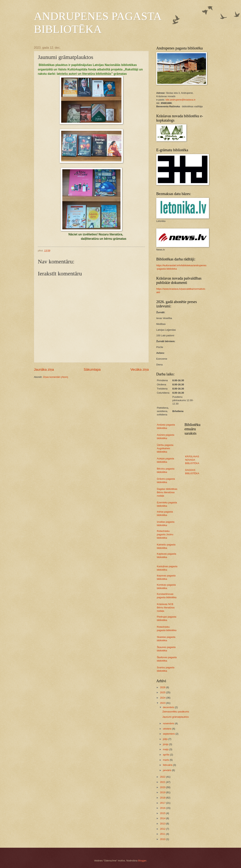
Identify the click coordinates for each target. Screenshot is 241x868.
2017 (163, 803)
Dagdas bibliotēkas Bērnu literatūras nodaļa (167, 492)
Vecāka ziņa (140, 370)
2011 (163, 834)
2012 (163, 829)
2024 (163, 698)
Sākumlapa (92, 370)
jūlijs (166, 739)
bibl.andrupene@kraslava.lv (180, 100)
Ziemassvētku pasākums (176, 712)
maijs (166, 749)
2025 (163, 692)
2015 (163, 813)
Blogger (142, 861)
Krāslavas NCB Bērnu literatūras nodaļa (166, 608)
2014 (163, 818)
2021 (163, 782)
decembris (169, 707)
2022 (163, 777)
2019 (163, 792)
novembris (169, 723)
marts (166, 760)
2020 (163, 787)
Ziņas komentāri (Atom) (56, 377)
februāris (168, 765)
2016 (163, 808)
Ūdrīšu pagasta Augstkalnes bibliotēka (165, 448)
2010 (163, 839)
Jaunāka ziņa (44, 370)
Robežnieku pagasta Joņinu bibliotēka (165, 534)
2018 (163, 798)
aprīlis (166, 755)
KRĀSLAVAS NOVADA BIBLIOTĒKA (192, 460)
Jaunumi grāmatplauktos (175, 717)
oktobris (167, 729)
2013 (163, 824)
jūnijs (166, 744)
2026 (163, 687)
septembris (169, 734)
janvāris (167, 770)
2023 (163, 703)
